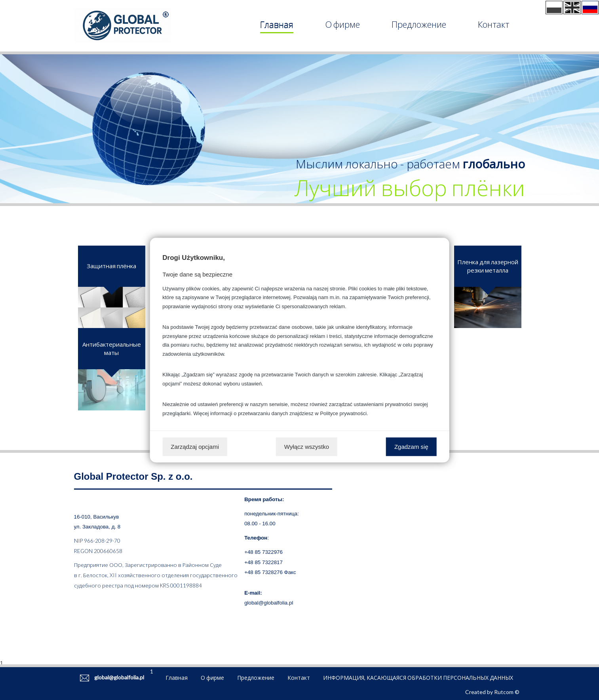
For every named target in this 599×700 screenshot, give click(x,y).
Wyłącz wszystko (307, 447)
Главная (277, 24)
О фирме (342, 24)
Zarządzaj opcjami (195, 447)
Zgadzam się (411, 447)
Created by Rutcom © (492, 692)
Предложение (419, 24)
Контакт (493, 24)
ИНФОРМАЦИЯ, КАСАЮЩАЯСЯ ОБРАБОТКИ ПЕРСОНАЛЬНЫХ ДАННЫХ (418, 678)
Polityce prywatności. (344, 413)
